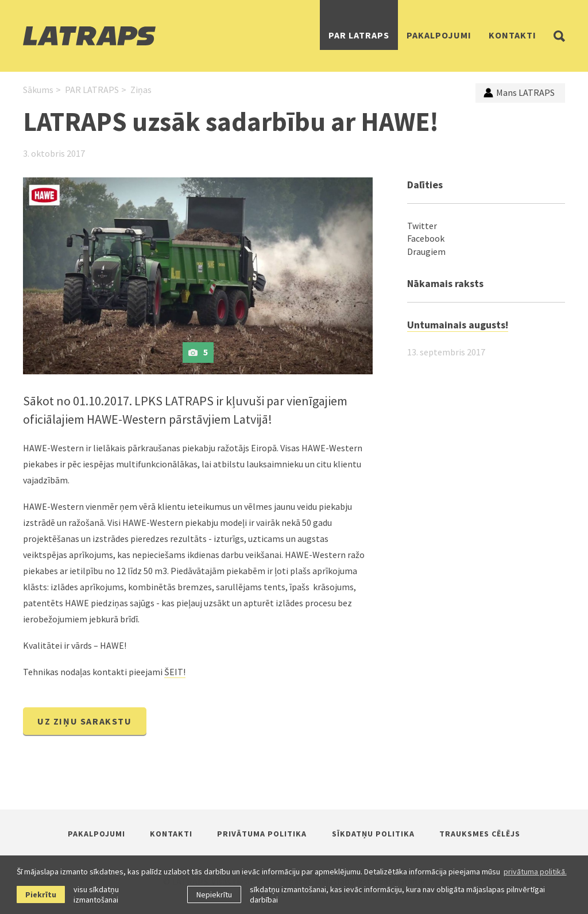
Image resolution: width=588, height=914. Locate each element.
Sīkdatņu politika (373, 834)
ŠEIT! (175, 672)
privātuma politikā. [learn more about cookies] (535, 872)
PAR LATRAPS (359, 35)
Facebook (426, 238)
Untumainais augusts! (458, 325)
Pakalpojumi (439, 35)
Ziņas (141, 90)
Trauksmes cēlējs (480, 834)
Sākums (38, 90)
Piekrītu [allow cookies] (41, 894)
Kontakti (512, 35)
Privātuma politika (262, 834)
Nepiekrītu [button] (214, 894)
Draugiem (426, 251)
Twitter (422, 226)
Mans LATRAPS (519, 92)
